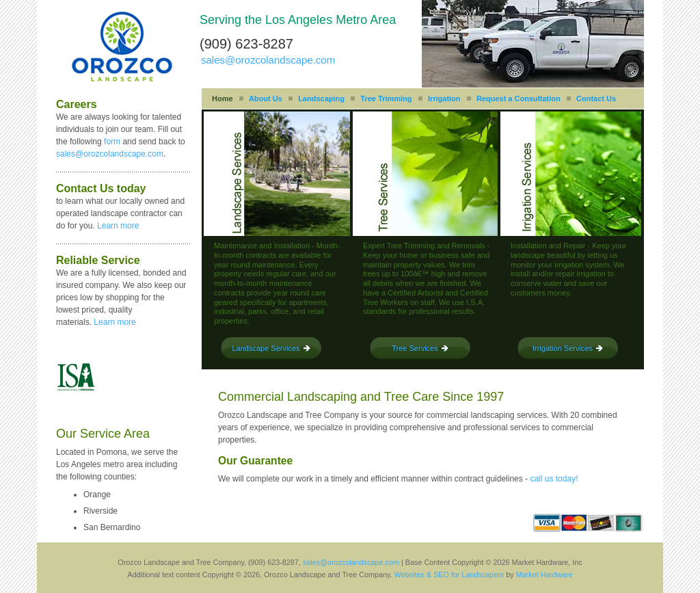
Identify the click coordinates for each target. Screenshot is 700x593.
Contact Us (596, 98)
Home (223, 98)
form (112, 142)
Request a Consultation (519, 98)
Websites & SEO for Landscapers (449, 575)
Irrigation (444, 98)
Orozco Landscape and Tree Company (122, 47)
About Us (266, 98)
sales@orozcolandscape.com (268, 60)
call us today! (554, 479)
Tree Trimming (386, 98)
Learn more (118, 226)
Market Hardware (544, 575)
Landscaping (321, 98)
